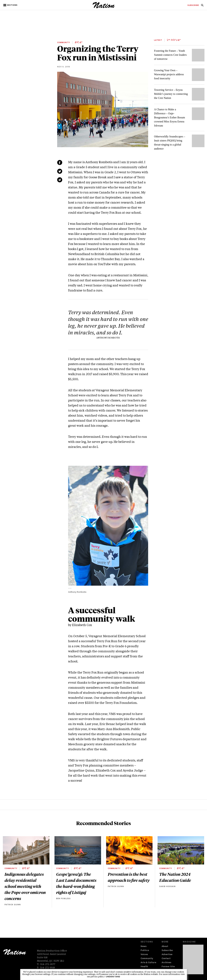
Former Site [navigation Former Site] (168, 967)
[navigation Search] (202, 6)
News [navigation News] (144, 947)
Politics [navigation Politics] (145, 951)
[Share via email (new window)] (60, 180)
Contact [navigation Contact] (166, 959)
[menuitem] (193, 6)
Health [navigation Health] (144, 967)
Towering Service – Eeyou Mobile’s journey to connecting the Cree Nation (171, 94)
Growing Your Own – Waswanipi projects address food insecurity (169, 74)
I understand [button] (112, 977)
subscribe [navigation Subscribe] (193, 6)
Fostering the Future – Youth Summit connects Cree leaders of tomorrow (170, 55)
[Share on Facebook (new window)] (60, 162)
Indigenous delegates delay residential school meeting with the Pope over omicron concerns (25, 886)
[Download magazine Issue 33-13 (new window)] (193, 959)
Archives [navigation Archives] (166, 963)
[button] (11, 5)
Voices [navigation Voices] (144, 955)
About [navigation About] (165, 947)
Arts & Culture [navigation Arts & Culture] (148, 963)
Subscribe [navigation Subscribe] (167, 951)
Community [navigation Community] (147, 959)
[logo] (104, 7)
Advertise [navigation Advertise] (167, 955)
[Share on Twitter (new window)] (60, 171)
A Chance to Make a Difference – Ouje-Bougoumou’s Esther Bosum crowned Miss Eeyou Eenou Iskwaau (170, 117)
